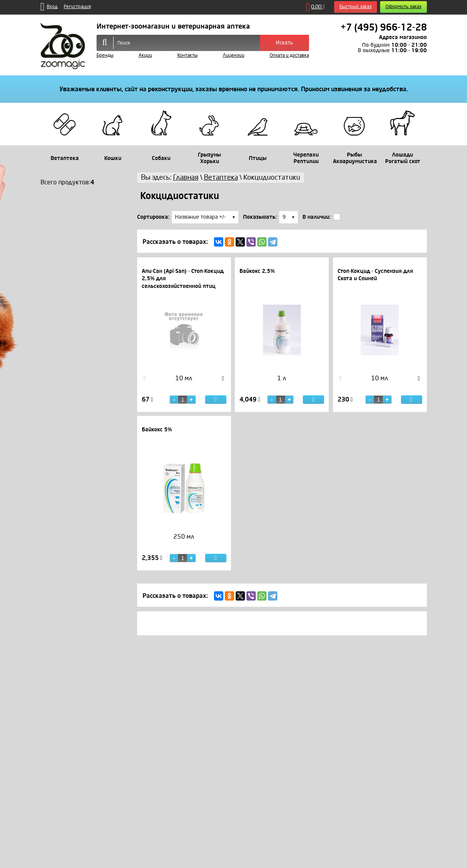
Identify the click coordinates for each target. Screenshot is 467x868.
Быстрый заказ (356, 7)
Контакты (188, 55)
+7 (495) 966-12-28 (384, 27)
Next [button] (223, 378)
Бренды (105, 55)
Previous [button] (145, 378)
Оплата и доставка (289, 55)
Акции (145, 55)
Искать (284, 43)
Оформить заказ (403, 7)
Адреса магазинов (403, 37)
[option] (184, 386)
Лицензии (234, 55)
